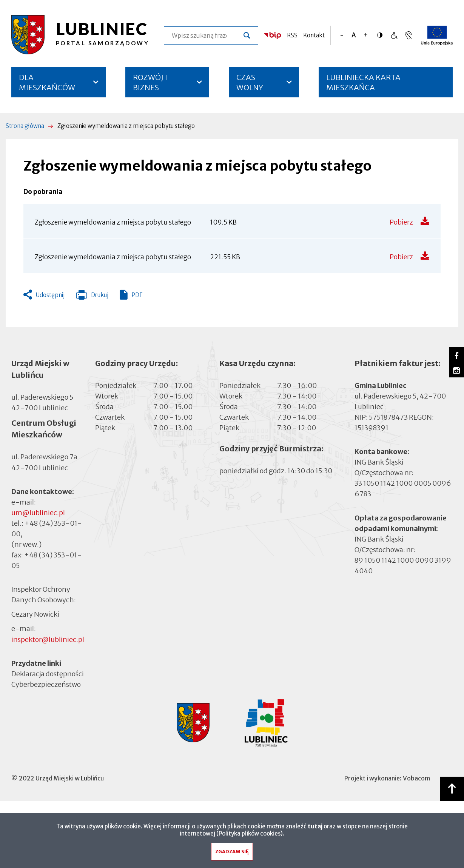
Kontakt (314, 35)
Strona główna (25, 126)
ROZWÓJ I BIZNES (150, 82)
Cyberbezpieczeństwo (46, 684)
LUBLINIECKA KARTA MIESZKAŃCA (363, 85)
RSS (292, 35)
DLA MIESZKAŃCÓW (47, 82)
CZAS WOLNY (250, 82)
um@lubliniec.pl (38, 513)
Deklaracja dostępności (48, 674)
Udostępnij (50, 295)
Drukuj (92, 297)
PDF (137, 295)
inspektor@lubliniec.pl (48, 639)
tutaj (315, 829)
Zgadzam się (232, 854)
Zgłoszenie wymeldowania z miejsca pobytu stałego (113, 222)
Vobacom (416, 778)
